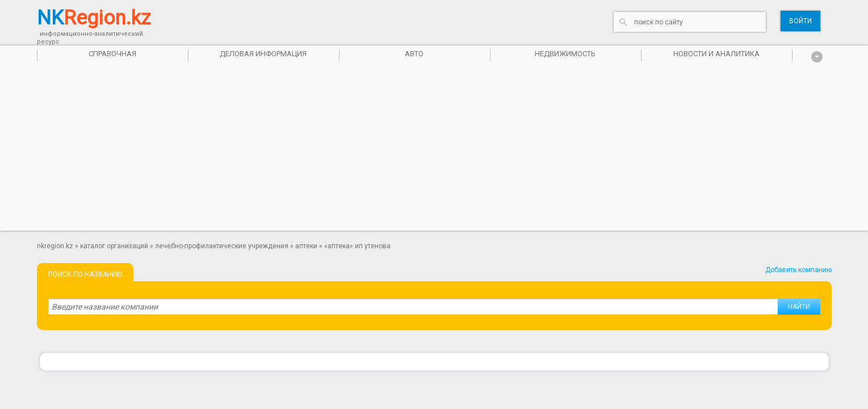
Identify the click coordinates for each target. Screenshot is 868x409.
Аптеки (306, 246)
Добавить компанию (798, 270)
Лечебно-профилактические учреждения (222, 246)
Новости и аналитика (716, 54)
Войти (800, 21)
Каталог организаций (114, 246)
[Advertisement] (434, 151)
